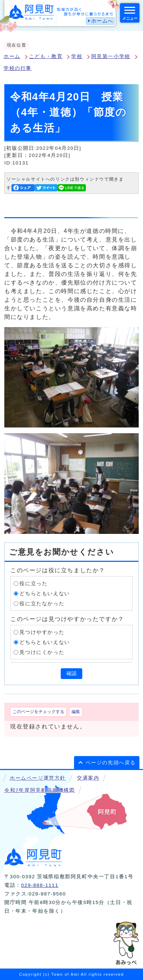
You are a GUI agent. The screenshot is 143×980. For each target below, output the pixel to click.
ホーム (12, 56)
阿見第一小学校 (111, 56)
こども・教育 (46, 56)
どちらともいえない (45, 594)
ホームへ (102, 21)
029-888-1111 (40, 885)
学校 (77, 56)
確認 (71, 673)
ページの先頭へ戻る (111, 763)
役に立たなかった (42, 604)
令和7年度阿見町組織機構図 (40, 790)
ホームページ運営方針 (38, 778)
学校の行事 (18, 68)
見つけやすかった (42, 632)
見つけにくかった (42, 652)
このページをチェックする (38, 712)
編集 (76, 712)
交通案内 (88, 778)
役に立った (33, 584)
